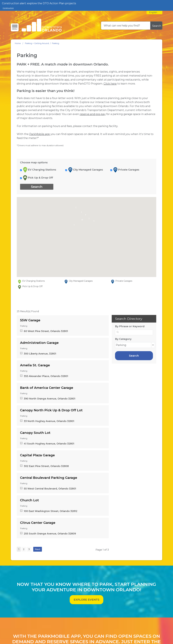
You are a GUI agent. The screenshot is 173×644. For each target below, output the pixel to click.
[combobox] (154, 13)
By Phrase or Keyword (130, 366)
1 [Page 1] (19, 589)
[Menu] (15, 27)
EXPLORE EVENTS (87, 639)
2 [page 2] (24, 589)
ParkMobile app (40, 174)
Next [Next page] (38, 589)
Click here (110, 123)
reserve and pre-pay (93, 154)
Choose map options (34, 202)
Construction (8, 8)
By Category (123, 379)
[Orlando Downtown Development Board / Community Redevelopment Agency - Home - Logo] (42, 25)
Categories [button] (153, 385)
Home (18, 43)
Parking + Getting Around (37, 43)
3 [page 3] (29, 589)
